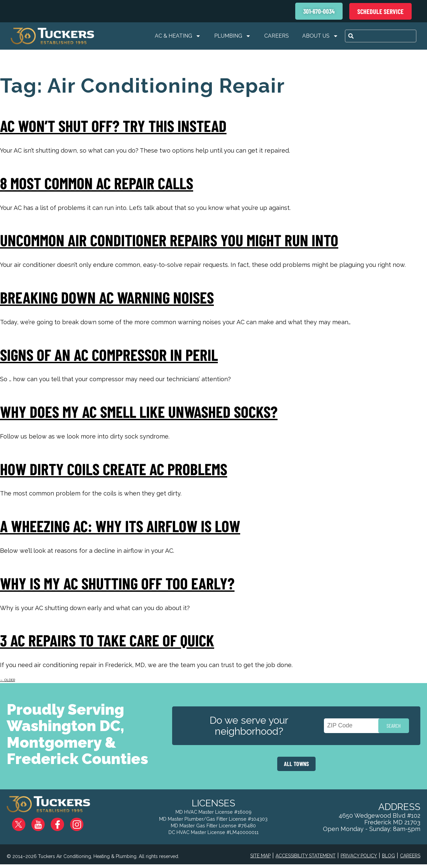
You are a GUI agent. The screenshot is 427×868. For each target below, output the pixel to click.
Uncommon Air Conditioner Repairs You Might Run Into (169, 240)
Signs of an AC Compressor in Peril (109, 355)
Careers (277, 36)
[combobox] (381, 36)
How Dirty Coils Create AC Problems (114, 469)
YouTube (44, 822)
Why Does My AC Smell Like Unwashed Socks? (139, 412)
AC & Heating (178, 36)
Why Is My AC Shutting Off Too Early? (117, 583)
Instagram (82, 822)
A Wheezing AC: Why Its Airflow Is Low (120, 526)
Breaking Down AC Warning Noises (107, 297)
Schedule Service (380, 11)
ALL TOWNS (296, 764)
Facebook (63, 822)
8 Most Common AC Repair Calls (97, 183)
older (8, 680)
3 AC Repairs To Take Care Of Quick (107, 640)
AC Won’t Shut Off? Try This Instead (113, 126)
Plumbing (233, 36)
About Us (320, 36)
